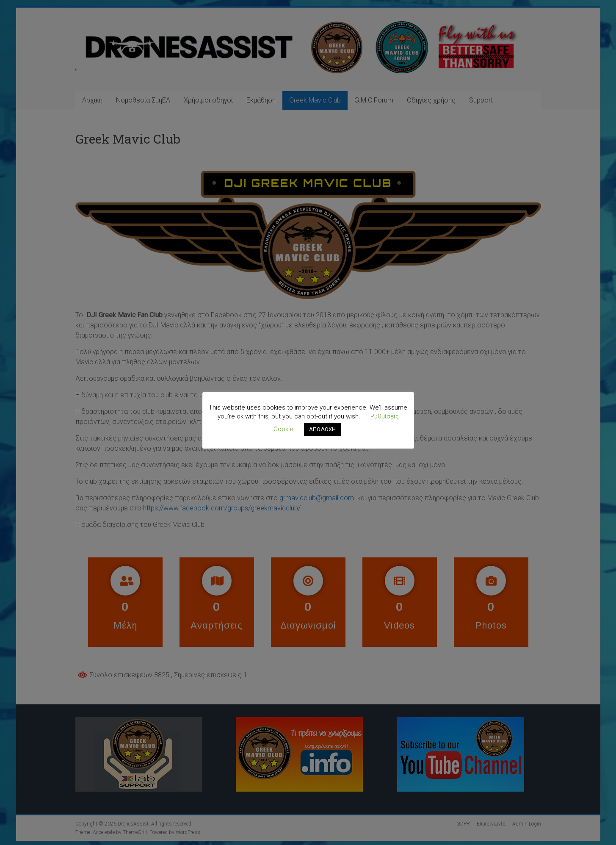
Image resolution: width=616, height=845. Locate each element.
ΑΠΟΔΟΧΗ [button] (322, 429)
